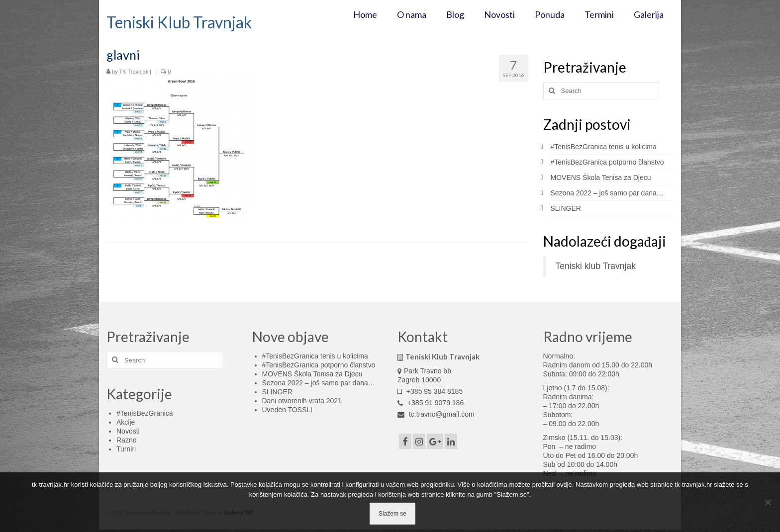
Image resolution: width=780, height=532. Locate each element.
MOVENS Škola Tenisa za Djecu (601, 177)
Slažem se (392, 514)
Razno (126, 440)
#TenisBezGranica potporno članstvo (607, 162)
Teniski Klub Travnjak (179, 22)
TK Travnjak (134, 72)
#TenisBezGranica (145, 413)
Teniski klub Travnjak (596, 266)
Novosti (128, 431)
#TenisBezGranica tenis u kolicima (604, 147)
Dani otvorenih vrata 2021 (302, 401)
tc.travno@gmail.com (436, 414)
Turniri (126, 449)
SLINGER (566, 208)
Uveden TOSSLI (287, 410)
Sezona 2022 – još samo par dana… (607, 193)
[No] (768, 502)
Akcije (126, 422)
